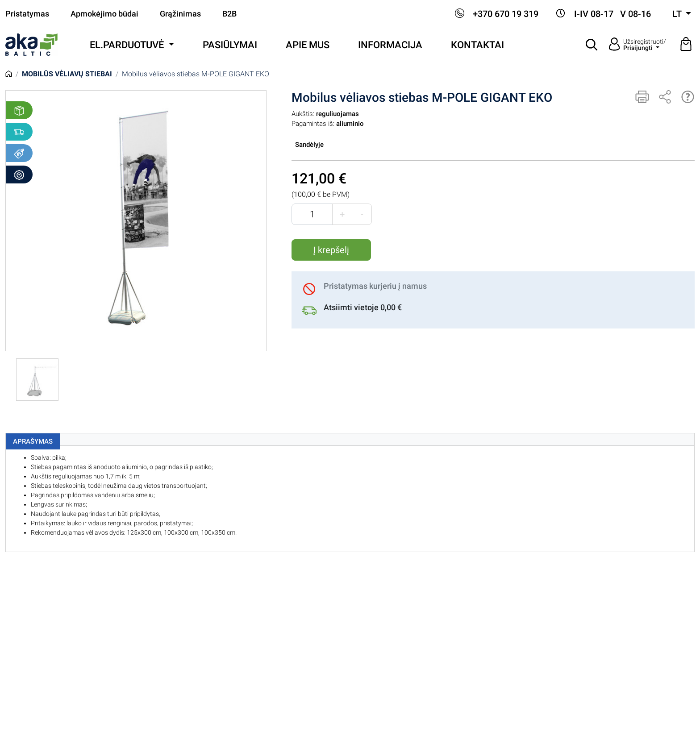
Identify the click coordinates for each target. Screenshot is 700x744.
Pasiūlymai (230, 45)
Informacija (390, 45)
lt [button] (678, 14)
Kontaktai (477, 45)
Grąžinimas (180, 14)
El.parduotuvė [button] (128, 45)
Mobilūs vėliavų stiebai (67, 74)
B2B (229, 14)
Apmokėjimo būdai (104, 14)
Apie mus (308, 45)
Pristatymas (27, 14)
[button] (592, 45)
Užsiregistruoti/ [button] (645, 45)
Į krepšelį (331, 250)
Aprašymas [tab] (33, 441)
